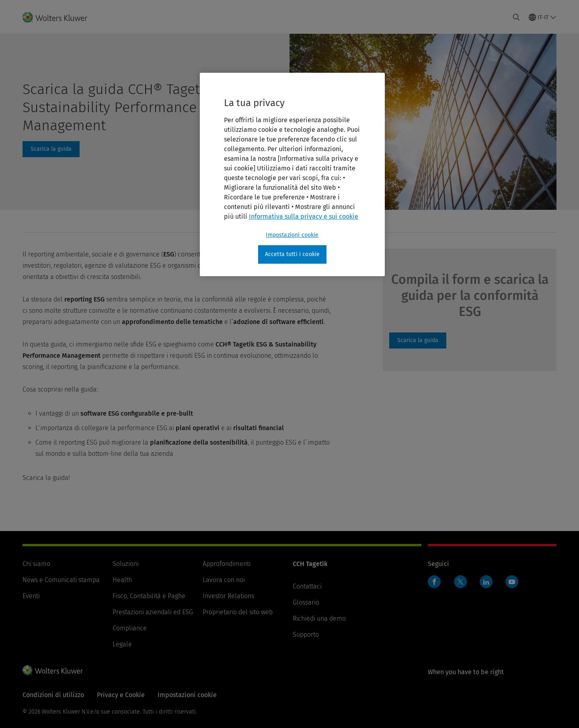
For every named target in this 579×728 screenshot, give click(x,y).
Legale (122, 644)
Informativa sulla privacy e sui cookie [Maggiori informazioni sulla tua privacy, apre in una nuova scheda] (304, 216)
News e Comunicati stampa (61, 580)
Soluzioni (126, 564)
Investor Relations (228, 596)
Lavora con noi (224, 580)
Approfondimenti (227, 564)
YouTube (512, 582)
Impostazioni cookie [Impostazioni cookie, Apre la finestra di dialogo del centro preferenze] (292, 235)
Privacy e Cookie (121, 695)
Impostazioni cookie (187, 695)
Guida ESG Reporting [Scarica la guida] (418, 340)
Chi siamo (36, 564)
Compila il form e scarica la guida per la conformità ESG (470, 295)
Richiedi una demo (319, 618)
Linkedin (486, 582)
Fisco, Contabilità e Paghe (149, 596)
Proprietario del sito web (238, 612)
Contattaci (307, 586)
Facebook (434, 582)
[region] (292, 174)
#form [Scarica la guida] (51, 149)
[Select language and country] (543, 17)
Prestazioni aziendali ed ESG (153, 612)
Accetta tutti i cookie (293, 254)
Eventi (31, 596)
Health (122, 580)
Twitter (460, 582)
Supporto (306, 635)
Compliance (130, 628)
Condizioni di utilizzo (53, 695)
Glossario (306, 602)
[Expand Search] (516, 17)
